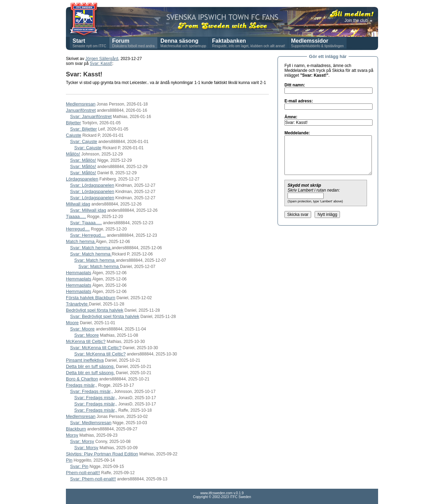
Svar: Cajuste (84, 141)
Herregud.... (78, 229)
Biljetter (73, 123)
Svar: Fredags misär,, (92, 391)
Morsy (72, 435)
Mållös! (73, 154)
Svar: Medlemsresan (91, 423)
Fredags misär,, (82, 385)
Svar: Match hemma (91, 248)
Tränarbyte (77, 304)
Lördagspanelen (82, 179)
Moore (72, 323)
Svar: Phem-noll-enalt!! (93, 479)
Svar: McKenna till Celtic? (96, 348)
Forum (121, 41)
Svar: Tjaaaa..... (86, 223)
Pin (69, 460)
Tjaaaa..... (76, 216)
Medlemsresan (81, 104)
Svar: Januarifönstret (91, 116)
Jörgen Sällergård (102, 59)
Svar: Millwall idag (88, 210)
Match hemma (81, 241)
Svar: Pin (79, 466)
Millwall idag (78, 204)
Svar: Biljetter (83, 129)
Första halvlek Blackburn (91, 298)
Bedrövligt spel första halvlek (95, 310)
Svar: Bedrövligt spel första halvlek (105, 316)
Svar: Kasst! (101, 64)
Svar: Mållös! (83, 160)
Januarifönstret (81, 110)
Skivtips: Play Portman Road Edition (102, 454)
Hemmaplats (79, 273)
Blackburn (76, 429)
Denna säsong (180, 41)
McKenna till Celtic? (86, 341)
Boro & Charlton (82, 379)
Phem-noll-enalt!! (83, 473)
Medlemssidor (310, 41)
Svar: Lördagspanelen (92, 185)
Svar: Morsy (82, 441)
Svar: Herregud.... (88, 235)
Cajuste (74, 135)
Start (79, 41)
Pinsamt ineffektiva (85, 360)
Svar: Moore (82, 329)
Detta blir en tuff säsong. (90, 366)
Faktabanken (229, 41)
